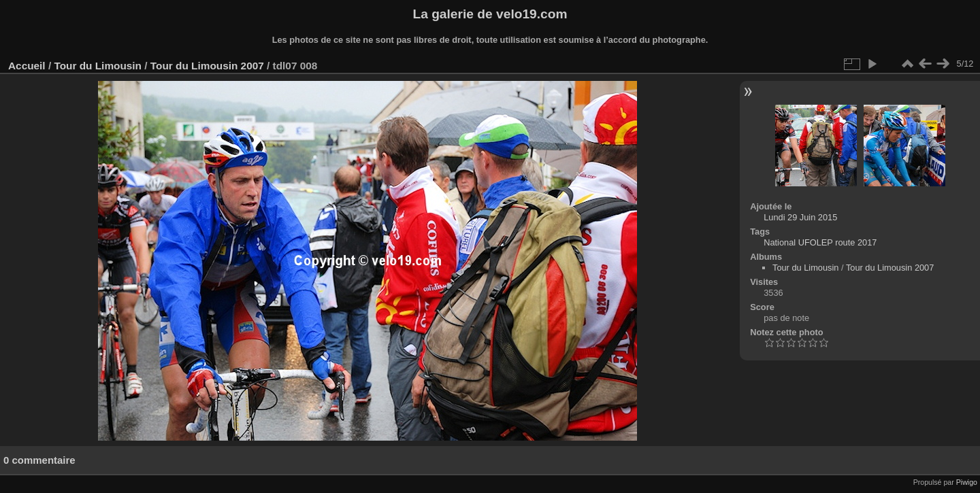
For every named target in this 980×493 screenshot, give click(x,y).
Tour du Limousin (98, 66)
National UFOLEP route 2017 (820, 242)
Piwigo (967, 482)
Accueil (27, 66)
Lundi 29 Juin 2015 (800, 217)
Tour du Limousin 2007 (207, 66)
